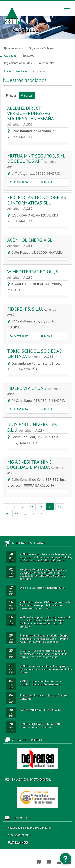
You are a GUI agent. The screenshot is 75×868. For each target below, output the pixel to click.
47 (17, 514)
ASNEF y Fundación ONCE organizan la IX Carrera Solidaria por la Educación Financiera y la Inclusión (45, 605)
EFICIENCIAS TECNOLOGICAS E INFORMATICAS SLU (37, 203)
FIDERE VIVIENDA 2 (35, 391)
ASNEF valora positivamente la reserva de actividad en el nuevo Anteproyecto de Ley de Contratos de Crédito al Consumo (46, 557)
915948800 (19, 182)
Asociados (9, 56)
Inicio (7, 71)
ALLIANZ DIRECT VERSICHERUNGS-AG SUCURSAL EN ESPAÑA (30, 116)
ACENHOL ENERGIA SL (30, 242)
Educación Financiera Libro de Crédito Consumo (43, 697)
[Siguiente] (33, 514)
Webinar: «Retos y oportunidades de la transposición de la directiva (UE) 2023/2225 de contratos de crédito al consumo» (43, 574)
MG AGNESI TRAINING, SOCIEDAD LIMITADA (37, 467)
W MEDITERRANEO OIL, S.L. (35, 274)
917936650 (19, 336)
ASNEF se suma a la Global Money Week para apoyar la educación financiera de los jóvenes (46, 669)
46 (7, 514)
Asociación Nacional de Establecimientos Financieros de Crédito (2, 860)
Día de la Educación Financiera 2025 (42, 588)
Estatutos (28, 56)
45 (60, 507)
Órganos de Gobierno (42, 48)
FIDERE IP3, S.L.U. (33, 311)
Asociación (22, 71)
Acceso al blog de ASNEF (38, 758)
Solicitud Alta (46, 63)
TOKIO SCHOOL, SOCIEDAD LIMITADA (35, 353)
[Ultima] (41, 514)
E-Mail (46, 182)
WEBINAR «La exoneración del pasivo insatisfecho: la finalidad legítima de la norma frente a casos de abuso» (44, 654)
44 (51, 507)
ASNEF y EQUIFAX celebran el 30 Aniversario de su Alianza (40, 726)
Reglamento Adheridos (18, 63)
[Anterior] (14, 507)
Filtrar (11, 96)
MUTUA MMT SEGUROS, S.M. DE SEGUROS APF (36, 161)
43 (41, 507)
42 (31, 507)
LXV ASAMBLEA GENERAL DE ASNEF (41, 710)
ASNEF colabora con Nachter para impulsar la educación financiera (40, 683)
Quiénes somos (13, 48)
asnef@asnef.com (19, 835)
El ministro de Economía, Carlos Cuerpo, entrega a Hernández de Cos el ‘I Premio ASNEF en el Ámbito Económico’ (44, 639)
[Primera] (7, 507)
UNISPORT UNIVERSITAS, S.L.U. (32, 427)
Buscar (27, 96)
